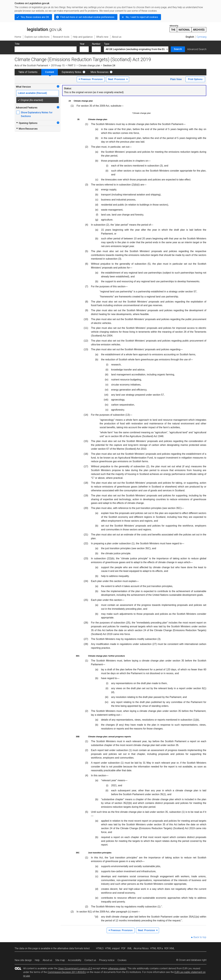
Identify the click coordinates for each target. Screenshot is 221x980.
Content (50, 72)
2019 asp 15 (58, 65)
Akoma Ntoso (141, 948)
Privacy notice (107, 960)
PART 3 (72, 65)
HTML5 (100, 948)
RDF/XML (169, 948)
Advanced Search (197, 49)
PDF (123, 948)
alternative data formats (70, 948)
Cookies (122, 960)
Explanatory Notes (72, 72)
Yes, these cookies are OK (35, 17)
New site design (23, 960)
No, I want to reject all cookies (142, 17)
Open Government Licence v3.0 (75, 968)
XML (130, 948)
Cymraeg (202, 37)
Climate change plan (89, 65)
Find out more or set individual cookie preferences (87, 17)
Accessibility (75, 960)
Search (178, 49)
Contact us (90, 960)
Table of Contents (28, 72)
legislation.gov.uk (38, 28)
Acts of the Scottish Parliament (31, 65)
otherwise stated (117, 968)
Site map (60, 960)
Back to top (200, 937)
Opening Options (27, 123)
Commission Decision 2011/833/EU (67, 972)
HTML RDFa (157, 948)
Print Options (195, 79)
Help (37, 960)
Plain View (176, 79)
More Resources (100, 72)
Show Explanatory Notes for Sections (37, 114)
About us (47, 960)
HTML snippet (112, 948)
